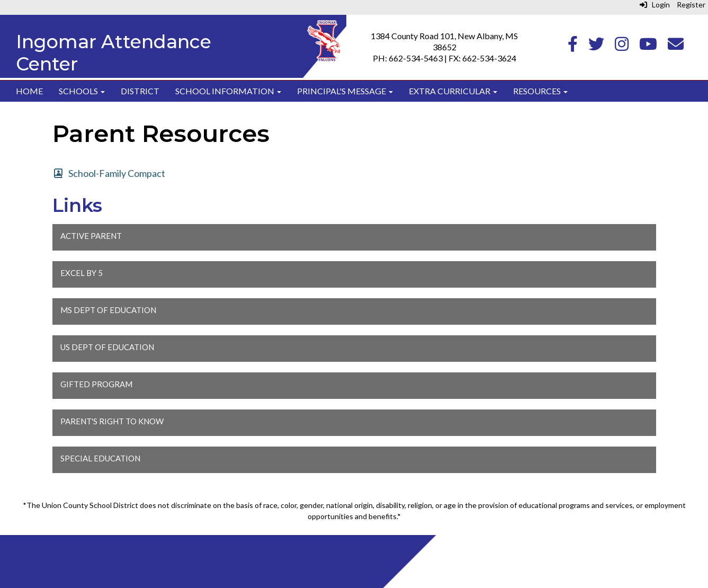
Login (655, 5)
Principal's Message (345, 91)
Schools (82, 91)
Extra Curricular (453, 91)
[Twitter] (596, 46)
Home (29, 91)
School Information (228, 91)
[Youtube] (648, 46)
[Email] (676, 46)
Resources (540, 91)
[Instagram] (622, 46)
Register (691, 5)
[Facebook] (573, 46)
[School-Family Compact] (109, 173)
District (140, 91)
